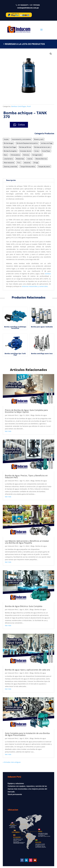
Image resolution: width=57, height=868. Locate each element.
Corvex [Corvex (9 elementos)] (37, 151)
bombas (48, 274)
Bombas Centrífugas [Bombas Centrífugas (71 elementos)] (10, 147)
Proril (29, 106)
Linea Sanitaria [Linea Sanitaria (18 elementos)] (8, 159)
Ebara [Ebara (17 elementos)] (6, 155)
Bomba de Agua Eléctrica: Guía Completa (24, 606)
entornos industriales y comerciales (35, 286)
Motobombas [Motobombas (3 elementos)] (20, 159)
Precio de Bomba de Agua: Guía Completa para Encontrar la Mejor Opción (26, 411)
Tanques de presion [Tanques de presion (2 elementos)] (44, 166)
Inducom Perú (13, 415)
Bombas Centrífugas (19, 106)
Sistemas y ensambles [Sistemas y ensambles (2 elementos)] (10, 166)
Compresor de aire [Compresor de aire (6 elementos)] (26, 151)
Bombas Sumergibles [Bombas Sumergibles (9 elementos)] (10, 151)
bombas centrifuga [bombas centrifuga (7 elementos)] (47, 143)
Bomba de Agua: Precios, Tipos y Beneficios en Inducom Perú (26, 476)
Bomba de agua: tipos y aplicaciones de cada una (28, 670)
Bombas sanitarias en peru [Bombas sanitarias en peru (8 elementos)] (42, 147)
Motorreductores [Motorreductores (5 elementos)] (9, 162)
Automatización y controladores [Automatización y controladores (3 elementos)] (21, 139)
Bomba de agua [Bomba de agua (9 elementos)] (9, 143)
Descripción (11, 180)
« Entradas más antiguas (12, 762)
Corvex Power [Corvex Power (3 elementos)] (46, 151)
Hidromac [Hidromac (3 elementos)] (26, 155)
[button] (51, 54)
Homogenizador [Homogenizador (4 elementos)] (37, 155)
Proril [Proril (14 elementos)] (19, 162)
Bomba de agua (41, 415)
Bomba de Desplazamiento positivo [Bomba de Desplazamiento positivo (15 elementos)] (27, 143)
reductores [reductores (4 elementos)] (27, 162)
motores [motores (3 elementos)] (30, 159)
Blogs (33, 415)
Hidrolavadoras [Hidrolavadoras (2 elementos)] (15, 155)
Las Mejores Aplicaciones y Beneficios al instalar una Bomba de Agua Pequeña (27, 542)
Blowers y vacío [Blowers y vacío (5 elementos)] (39, 139)
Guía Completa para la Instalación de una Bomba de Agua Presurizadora (27, 734)
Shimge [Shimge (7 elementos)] (36, 162)
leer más (8, 431)
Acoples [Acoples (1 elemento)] (6, 139)
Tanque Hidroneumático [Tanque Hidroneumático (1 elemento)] (28, 166)
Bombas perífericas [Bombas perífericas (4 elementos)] (25, 147)
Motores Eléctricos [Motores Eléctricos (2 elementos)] (41, 159)
